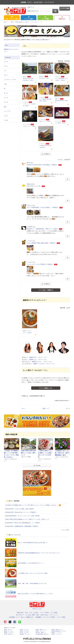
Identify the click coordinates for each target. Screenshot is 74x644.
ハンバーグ (7, 111)
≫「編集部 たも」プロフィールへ (37, 359)
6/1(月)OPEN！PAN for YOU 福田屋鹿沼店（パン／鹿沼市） (23, 523)
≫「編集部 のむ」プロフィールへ (37, 357)
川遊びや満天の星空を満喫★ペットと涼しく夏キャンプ (28, 453)
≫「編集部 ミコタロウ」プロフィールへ (43, 364)
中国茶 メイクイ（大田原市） (45, 121)
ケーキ (6, 102)
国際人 (57, 99)
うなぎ (6, 120)
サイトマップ (54, 615)
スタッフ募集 (61, 617)
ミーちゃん (41, 144)
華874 (24, 77)
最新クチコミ (31, 7)
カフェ (68, 408)
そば (5, 84)
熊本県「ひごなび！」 (25, 630)
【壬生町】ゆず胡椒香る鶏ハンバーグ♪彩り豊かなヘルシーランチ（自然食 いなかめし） (31, 505)
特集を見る (62, 18)
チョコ (6, 93)
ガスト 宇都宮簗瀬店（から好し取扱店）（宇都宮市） (43, 207)
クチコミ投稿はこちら (46, 388)
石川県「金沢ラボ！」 (9, 634)
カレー (23, 408)
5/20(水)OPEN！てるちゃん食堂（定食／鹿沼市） (20, 509)
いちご (6, 116)
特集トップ (46, 408)
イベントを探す (29, 18)
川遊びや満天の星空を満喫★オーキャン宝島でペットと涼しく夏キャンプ (27, 519)
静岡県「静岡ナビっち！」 (42, 630)
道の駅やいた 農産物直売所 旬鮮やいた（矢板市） (43, 229)
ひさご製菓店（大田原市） (61, 123)
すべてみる (37, 465)
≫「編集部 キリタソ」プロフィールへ (41, 362)
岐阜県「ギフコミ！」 (41, 631)
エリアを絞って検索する (46, 290)
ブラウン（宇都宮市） (28, 333)
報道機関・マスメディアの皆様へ (46, 617)
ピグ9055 (30, 227)
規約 (38, 615)
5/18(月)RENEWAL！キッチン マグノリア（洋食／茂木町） (23, 516)
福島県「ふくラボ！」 (9, 631)
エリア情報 (45, 18)
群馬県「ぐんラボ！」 (9, 633)
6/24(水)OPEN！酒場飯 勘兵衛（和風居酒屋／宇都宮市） (22, 526)
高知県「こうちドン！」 (57, 634)
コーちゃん (41, 120)
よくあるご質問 (30, 615)
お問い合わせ (44, 615)
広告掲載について (14, 617)
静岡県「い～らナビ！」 (57, 633)
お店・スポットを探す (12, 18)
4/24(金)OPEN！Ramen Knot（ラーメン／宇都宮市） (21, 512)
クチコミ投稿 (65, 9)
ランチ (6, 62)
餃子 (5, 107)
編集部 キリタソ (26, 331)
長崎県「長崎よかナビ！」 (58, 630)
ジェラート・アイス (10, 80)
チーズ (6, 98)
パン (5, 70)
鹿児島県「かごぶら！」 (26, 634)
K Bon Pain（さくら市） (44, 78)
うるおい (57, 77)
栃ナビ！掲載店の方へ (28, 617)
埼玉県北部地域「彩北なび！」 (43, 634)
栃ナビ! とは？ (37, 609)
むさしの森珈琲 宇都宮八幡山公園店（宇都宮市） (42, 243)
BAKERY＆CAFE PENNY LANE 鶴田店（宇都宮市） (42, 165)
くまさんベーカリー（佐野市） (29, 126)
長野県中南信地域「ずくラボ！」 (59, 631)
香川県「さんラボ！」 (25, 633)
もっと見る (65, 530)
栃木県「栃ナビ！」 (9, 630)
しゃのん (41, 97)
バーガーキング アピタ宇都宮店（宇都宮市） (40, 264)
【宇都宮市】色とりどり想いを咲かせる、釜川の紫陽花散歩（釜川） (62, 453)
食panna (41, 76)
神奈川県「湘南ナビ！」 (41, 633)
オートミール (26, 124)
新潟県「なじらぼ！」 (25, 631)
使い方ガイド (20, 615)
